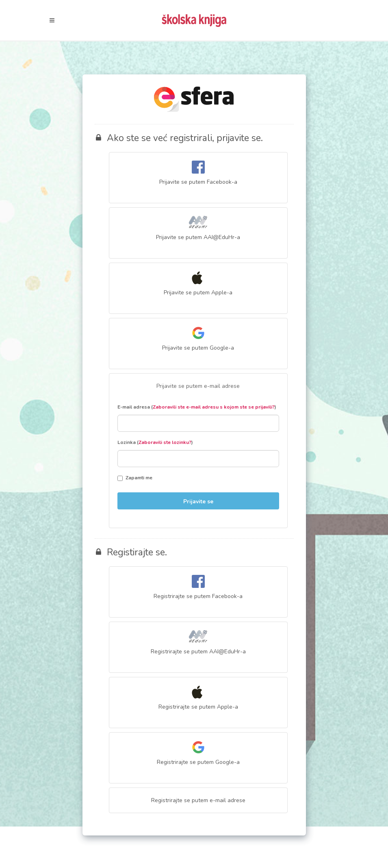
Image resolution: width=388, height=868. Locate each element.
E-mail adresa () (197, 407)
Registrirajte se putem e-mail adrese (198, 800)
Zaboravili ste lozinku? (165, 442)
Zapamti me (135, 478)
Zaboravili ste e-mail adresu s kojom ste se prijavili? (214, 407)
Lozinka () (155, 442)
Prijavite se (198, 501)
